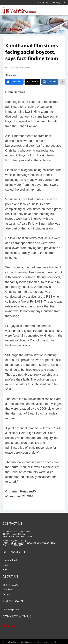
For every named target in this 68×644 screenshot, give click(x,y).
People (7, 594)
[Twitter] (32, 82)
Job (5, 570)
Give (5, 565)
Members (8, 589)
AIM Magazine (59, 3)
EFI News (12, 30)
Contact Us (43, 3)
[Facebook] (14, 82)
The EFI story (10, 585)
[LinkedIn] (50, 82)
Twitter (9, 626)
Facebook (4, 626)
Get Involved (10, 560)
